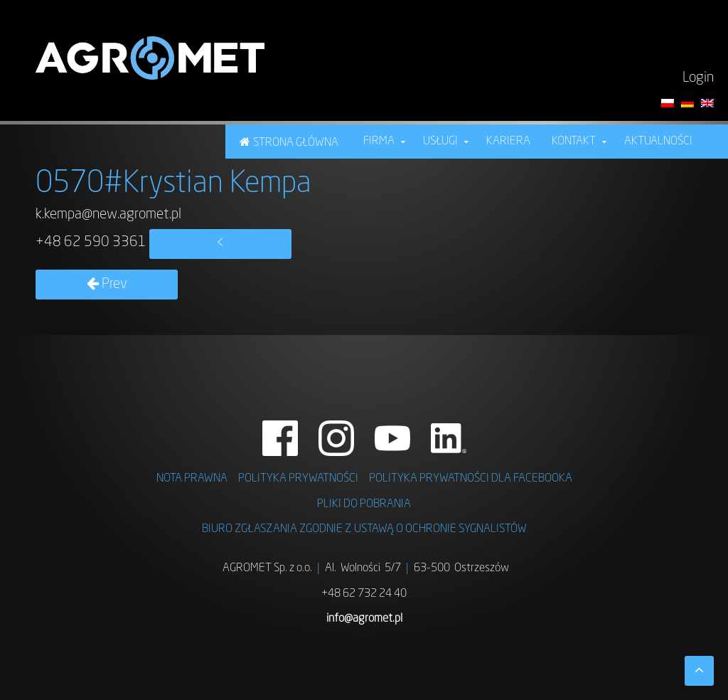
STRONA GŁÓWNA (296, 143)
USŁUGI (440, 142)
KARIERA (508, 142)
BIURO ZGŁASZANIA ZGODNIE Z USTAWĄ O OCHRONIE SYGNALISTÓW (364, 529)
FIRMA (379, 142)
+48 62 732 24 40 (364, 594)
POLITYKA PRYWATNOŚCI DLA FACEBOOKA (471, 479)
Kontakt (574, 142)
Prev (107, 285)
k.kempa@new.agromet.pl (108, 215)
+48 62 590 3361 (91, 243)
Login (698, 78)
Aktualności (658, 142)
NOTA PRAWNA (192, 479)
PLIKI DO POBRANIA (364, 504)
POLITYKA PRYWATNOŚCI (298, 479)
